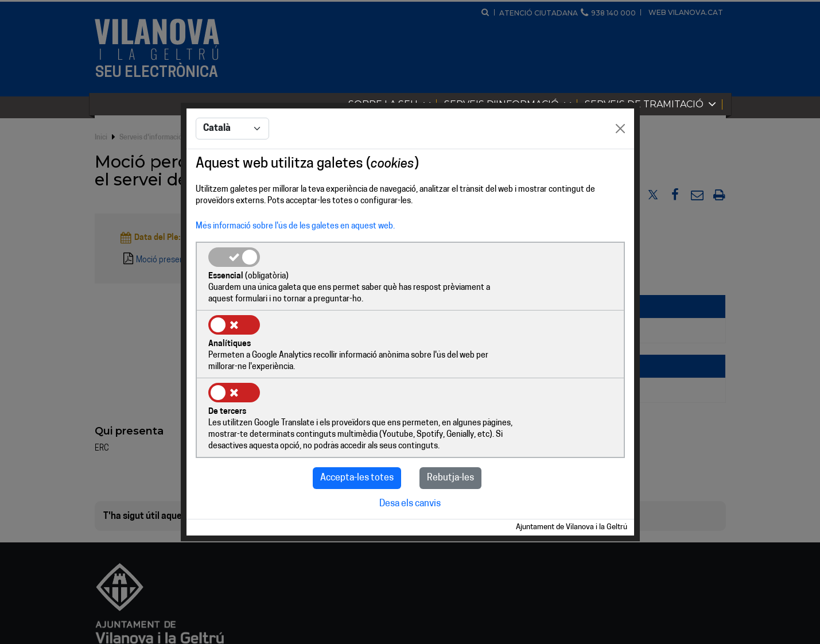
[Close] (620, 164)
